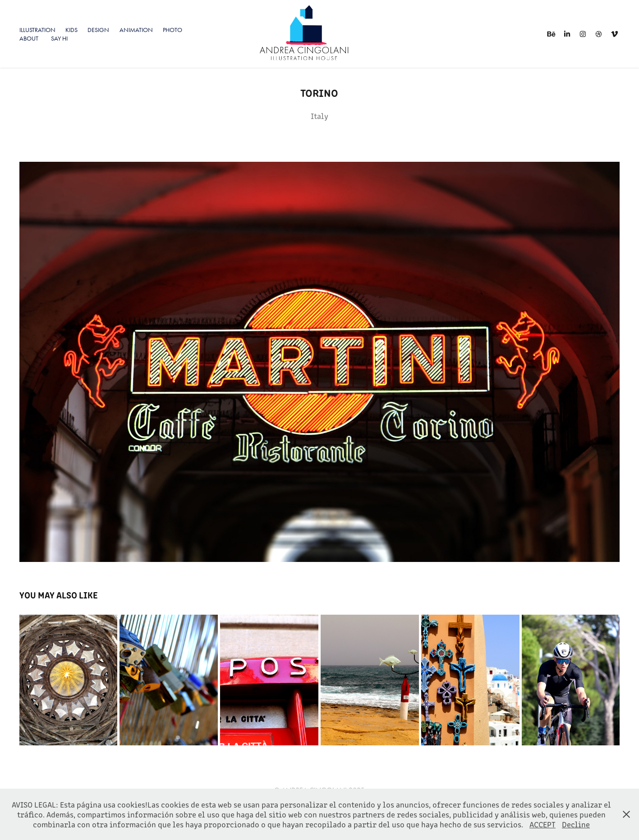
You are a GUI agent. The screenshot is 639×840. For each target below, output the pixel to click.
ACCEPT (542, 824)
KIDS (71, 30)
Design (98, 30)
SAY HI (59, 39)
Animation (136, 30)
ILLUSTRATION (37, 30)
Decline (576, 824)
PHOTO (172, 30)
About (29, 39)
